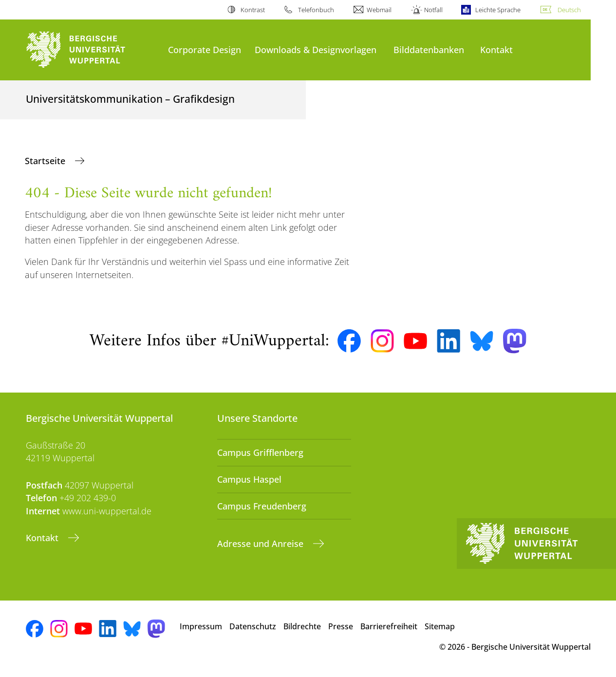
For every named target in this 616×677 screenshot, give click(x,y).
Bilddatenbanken (429, 49)
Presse (341, 626)
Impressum (201, 626)
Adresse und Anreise (261, 544)
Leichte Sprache (498, 10)
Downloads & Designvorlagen (316, 49)
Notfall (433, 10)
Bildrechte (302, 626)
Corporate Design (205, 49)
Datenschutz (253, 626)
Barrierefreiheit (389, 626)
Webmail (379, 10)
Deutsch (569, 10)
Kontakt (496, 49)
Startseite (46, 161)
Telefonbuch (316, 10)
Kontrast (253, 10)
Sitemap (440, 626)
